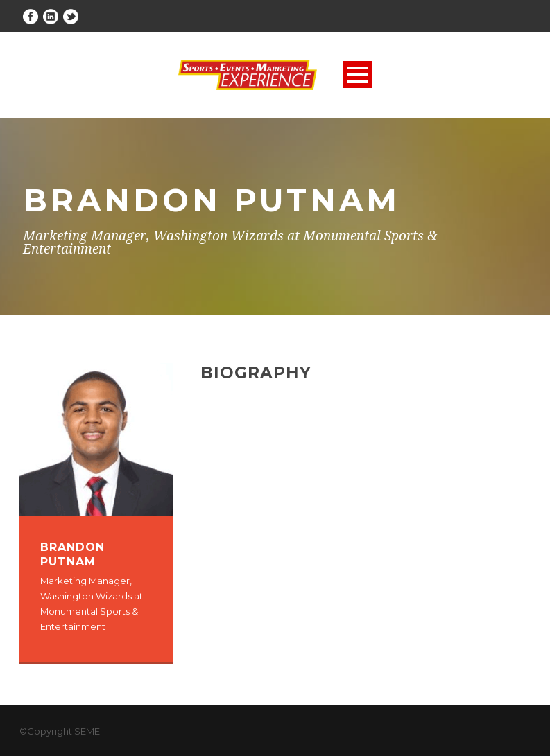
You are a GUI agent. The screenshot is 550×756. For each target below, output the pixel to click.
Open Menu (358, 74)
